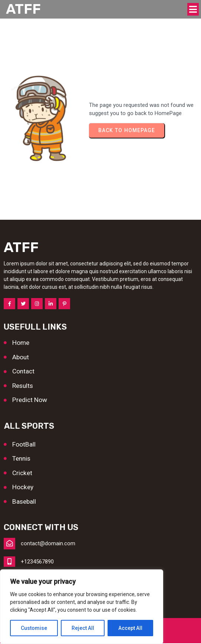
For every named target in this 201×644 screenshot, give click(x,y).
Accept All (130, 628)
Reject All (83, 628)
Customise (34, 628)
